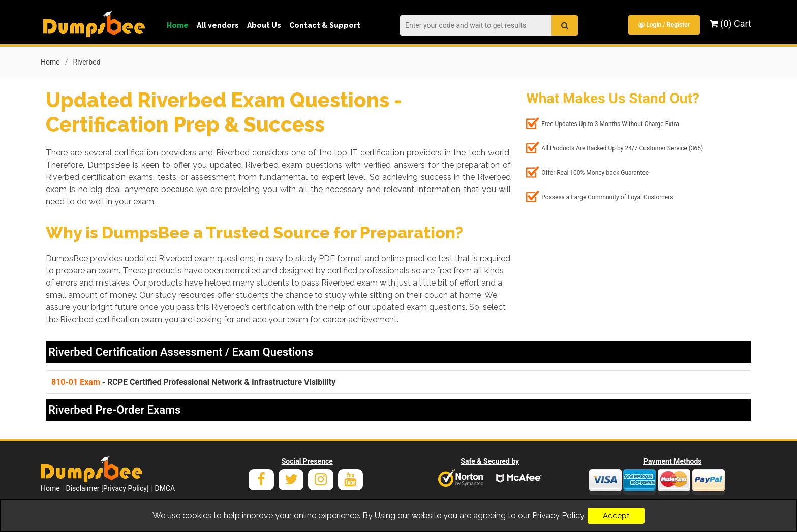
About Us (264, 25)
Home (178, 25)
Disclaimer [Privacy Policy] (108, 488)
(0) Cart (730, 24)
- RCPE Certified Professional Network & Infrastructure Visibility (193, 382)
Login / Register (664, 25)
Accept (616, 516)
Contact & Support (325, 25)
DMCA (165, 488)
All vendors (218, 25)
